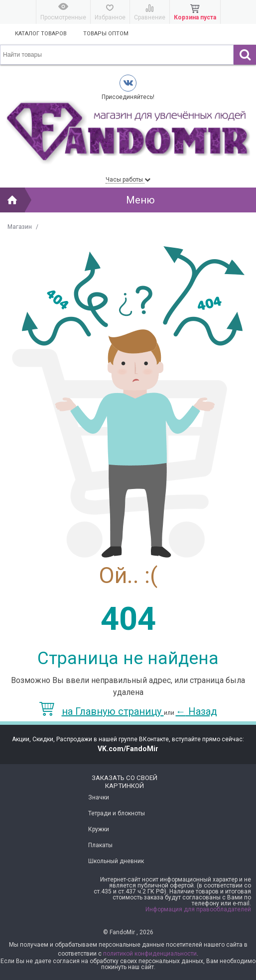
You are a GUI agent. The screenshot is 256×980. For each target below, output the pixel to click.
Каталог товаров (41, 34)
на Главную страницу (102, 711)
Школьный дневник (116, 861)
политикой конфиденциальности (150, 954)
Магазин (20, 227)
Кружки (99, 829)
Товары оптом (106, 34)
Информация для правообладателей (198, 909)
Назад (196, 711)
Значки (99, 797)
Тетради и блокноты (117, 813)
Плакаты (100, 845)
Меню (140, 200)
